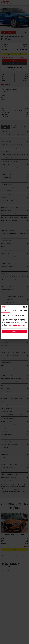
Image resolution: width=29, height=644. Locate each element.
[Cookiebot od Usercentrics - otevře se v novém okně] (22, 307)
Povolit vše (14, 331)
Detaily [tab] (14, 311)
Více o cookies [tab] (24, 311)
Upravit (15, 336)
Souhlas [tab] (5, 311)
